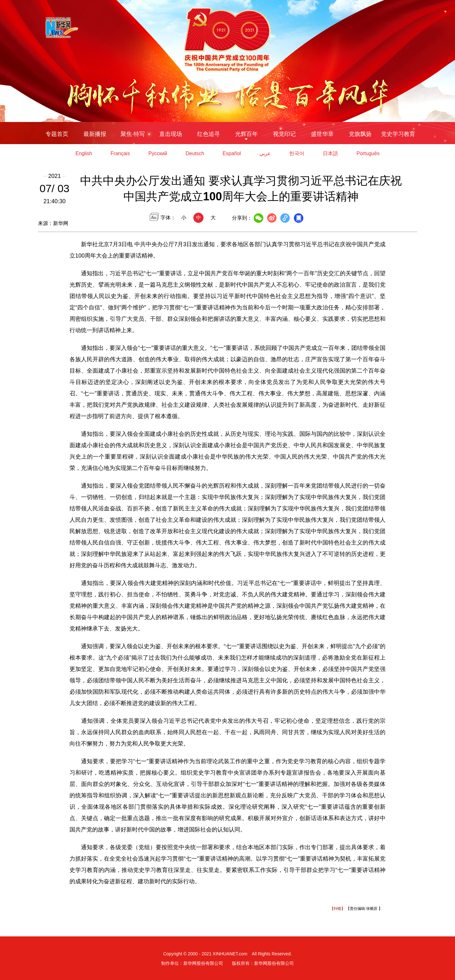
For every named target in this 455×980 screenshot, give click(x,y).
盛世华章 (322, 134)
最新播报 (95, 134)
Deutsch (195, 153)
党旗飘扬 (360, 134)
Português (368, 153)
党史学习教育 (398, 134)
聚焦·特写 (133, 134)
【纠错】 (337, 909)
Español (232, 153)
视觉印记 (284, 134)
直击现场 (171, 134)
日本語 (331, 153)
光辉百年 (246, 134)
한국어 (297, 153)
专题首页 (57, 134)
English (84, 153)
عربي (265, 153)
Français (120, 153)
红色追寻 (209, 134)
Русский (158, 153)
